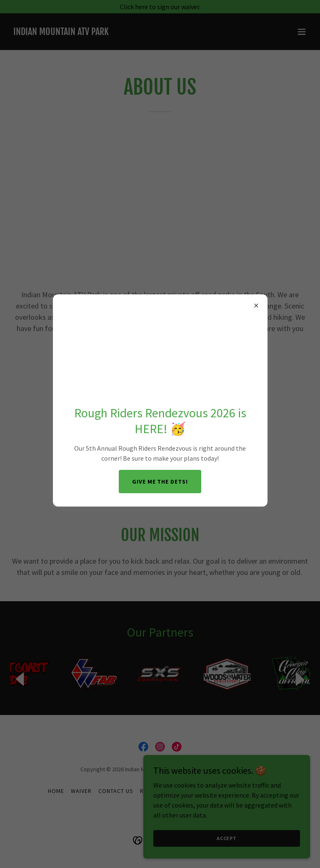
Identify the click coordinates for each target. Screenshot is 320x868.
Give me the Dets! (160, 482)
